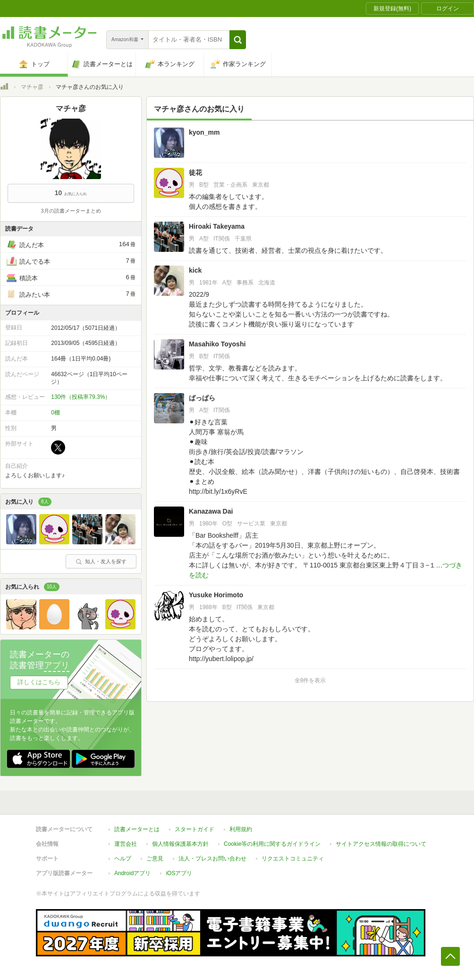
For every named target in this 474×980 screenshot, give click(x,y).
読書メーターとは (137, 829)
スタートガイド (195, 829)
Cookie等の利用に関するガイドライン (272, 844)
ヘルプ (123, 859)
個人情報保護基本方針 (180, 844)
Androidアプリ (132, 873)
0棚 (55, 413)
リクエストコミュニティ (293, 859)
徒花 (195, 172)
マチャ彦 (32, 87)
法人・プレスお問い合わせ (212, 859)
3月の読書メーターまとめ (71, 211)
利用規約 (241, 829)
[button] (238, 40)
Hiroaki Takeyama (217, 226)
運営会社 (126, 844)
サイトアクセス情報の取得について (381, 844)
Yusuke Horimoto (216, 595)
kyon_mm (204, 132)
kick (195, 270)
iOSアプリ (179, 873)
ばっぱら (202, 398)
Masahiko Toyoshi (217, 344)
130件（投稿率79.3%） (81, 397)
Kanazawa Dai (211, 511)
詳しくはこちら (39, 682)
